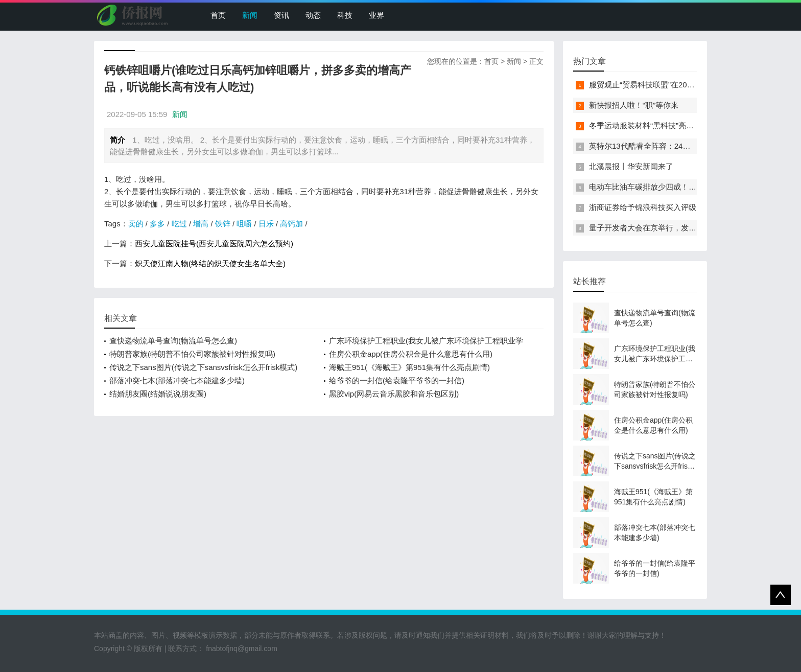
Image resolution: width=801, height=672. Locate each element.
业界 (376, 15)
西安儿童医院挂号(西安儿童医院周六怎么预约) (214, 244)
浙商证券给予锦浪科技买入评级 (643, 207)
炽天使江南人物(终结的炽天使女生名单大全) (210, 263)
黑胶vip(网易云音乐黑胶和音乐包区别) (394, 394)
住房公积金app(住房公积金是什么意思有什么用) (411, 354)
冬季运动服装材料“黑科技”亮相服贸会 (653, 125)
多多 (157, 224)
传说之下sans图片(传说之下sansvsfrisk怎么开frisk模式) (203, 367)
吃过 (179, 224)
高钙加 (291, 224)
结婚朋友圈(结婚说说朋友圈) (158, 394)
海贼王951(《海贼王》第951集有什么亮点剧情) (409, 367)
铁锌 (223, 224)
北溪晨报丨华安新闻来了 (631, 166)
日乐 (266, 224)
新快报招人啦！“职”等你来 (634, 105)
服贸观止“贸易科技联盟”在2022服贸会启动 (661, 85)
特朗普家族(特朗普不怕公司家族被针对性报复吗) (192, 354)
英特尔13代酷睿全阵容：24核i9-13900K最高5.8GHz (678, 146)
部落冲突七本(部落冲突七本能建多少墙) (177, 380)
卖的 (136, 224)
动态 (313, 15)
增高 (201, 224)
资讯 (281, 15)
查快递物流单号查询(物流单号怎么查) (173, 341)
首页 (218, 15)
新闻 (250, 15)
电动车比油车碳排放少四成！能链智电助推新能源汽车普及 (689, 187)
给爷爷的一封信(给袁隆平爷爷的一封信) (397, 380)
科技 (345, 15)
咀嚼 (244, 224)
